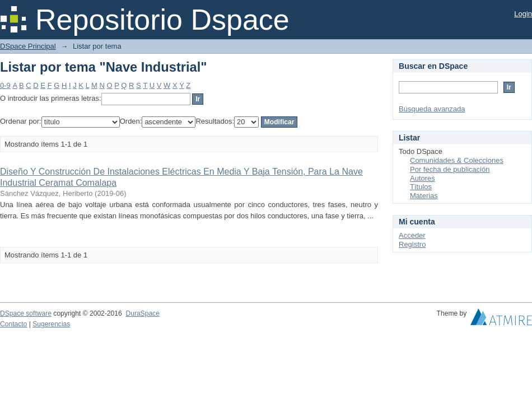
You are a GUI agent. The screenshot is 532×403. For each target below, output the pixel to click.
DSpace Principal (28, 46)
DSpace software (26, 313)
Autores (423, 178)
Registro (412, 244)
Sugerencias (51, 324)
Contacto (13, 324)
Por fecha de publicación (450, 169)
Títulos (421, 187)
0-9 (5, 85)
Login (523, 14)
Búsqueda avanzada (432, 109)
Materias (424, 196)
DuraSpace (142, 313)
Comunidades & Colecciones (457, 160)
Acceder (412, 235)
